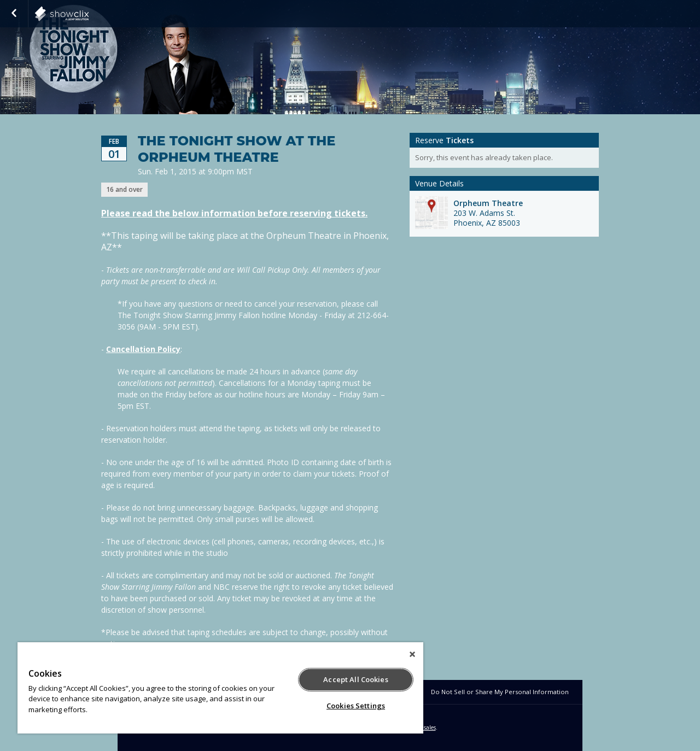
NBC (89, 14)
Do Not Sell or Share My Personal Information (500, 692)
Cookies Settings (356, 706)
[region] (220, 688)
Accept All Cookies (355, 679)
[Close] (412, 654)
